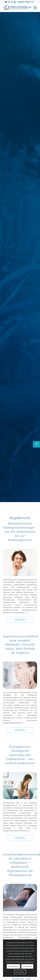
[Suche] (29, 8)
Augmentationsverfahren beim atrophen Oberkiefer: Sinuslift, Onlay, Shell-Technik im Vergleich (21, 644)
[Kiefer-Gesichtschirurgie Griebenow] (17, 8)
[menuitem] (29, 8)
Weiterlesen (20, 620)
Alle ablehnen (27, 966)
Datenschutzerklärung (27, 962)
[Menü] (34, 8)
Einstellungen (20, 972)
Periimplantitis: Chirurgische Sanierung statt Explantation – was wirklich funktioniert (20, 755)
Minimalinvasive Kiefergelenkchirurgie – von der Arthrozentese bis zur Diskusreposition (20, 532)
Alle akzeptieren (13, 966)
